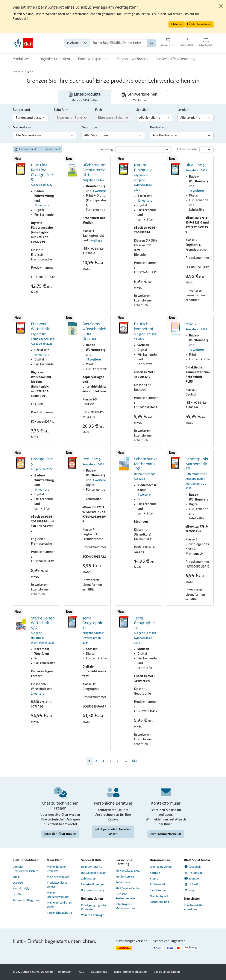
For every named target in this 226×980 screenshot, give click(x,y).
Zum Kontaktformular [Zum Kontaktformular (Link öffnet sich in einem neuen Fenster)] (166, 834)
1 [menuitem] (89, 761)
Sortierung (106, 149)
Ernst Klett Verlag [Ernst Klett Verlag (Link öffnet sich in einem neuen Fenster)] (161, 867)
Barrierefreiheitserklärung (130, 972)
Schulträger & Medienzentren (125, 906)
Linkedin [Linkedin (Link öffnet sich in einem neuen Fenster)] (192, 884)
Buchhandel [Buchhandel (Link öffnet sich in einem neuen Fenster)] (157, 885)
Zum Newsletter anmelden (194, 907)
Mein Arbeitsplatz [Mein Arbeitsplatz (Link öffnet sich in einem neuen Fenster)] (58, 877)
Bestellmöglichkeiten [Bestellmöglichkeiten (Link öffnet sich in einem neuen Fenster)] (94, 873)
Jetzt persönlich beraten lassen (113, 832)
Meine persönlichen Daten (59, 905)
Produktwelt (22, 59)
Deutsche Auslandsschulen (126, 896)
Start (16, 72)
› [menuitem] (143, 761)
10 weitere (145, 201)
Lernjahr (184, 110)
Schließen (177, 24)
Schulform (61, 110)
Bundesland (21, 110)
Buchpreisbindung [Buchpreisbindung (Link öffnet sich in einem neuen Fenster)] (93, 890)
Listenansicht (50, 149)
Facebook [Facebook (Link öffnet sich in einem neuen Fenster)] (192, 867)
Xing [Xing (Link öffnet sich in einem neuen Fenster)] (189, 890)
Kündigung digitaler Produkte (94, 907)
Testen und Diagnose (26, 900)
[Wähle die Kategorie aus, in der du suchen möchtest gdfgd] (77, 43)
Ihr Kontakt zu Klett (128, 871)
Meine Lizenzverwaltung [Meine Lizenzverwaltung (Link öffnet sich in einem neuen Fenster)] (58, 895)
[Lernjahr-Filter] (196, 118)
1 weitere (96, 241)
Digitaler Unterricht (55, 59)
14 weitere (42, 205)
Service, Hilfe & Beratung (175, 59)
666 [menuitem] (135, 761)
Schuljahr (143, 110)
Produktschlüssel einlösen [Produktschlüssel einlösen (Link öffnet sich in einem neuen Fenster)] (57, 885)
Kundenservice (125, 877)
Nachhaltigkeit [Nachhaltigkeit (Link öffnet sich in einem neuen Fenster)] (159, 896)
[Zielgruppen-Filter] (113, 135)
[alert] (113, 16)
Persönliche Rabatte (59, 913)
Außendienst (124, 883)
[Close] (221, 6)
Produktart (158, 128)
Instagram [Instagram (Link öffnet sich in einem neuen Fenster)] (193, 873)
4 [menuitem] (110, 761)
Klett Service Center (128, 888)
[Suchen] (151, 43)
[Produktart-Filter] (182, 135)
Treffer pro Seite (187, 149)
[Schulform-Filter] (72, 118)
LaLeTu (17, 895)
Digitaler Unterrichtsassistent (26, 869)
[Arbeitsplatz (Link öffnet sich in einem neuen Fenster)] (206, 43)
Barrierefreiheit (159, 902)
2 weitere (38, 694)
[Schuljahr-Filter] (154, 118)
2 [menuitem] (96, 761)
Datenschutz (99, 972)
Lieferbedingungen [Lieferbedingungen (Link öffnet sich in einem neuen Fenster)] (93, 885)
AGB (82, 972)
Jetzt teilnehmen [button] (199, 24)
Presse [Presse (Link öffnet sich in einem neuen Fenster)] (154, 879)
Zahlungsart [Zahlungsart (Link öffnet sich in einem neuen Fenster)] (89, 879)
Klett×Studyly (21, 889)
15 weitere (93, 360)
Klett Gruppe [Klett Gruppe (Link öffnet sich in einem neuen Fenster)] (158, 890)
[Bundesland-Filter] (31, 118)
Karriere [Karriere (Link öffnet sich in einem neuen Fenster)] (155, 873)
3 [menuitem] (103, 761)
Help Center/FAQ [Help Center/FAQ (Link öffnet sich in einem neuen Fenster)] (92, 867)
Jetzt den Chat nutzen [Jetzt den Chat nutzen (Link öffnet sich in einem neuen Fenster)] (60, 834)
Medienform (22, 128)
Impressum (65, 972)
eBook (17, 877)
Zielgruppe (89, 128)
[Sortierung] (143, 149)
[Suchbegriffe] (118, 43)
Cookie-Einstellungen (167, 972)
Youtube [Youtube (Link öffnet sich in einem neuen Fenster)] (191, 879)
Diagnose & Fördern (132, 59)
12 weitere (196, 191)
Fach (99, 110)
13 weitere (42, 355)
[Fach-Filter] (113, 118)
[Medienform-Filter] (44, 135)
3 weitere (99, 191)
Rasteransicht (25, 149)
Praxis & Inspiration (93, 59)
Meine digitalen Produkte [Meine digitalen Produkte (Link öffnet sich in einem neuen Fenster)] (57, 869)
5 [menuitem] (117, 761)
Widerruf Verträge (93, 915)
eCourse (18, 883)
